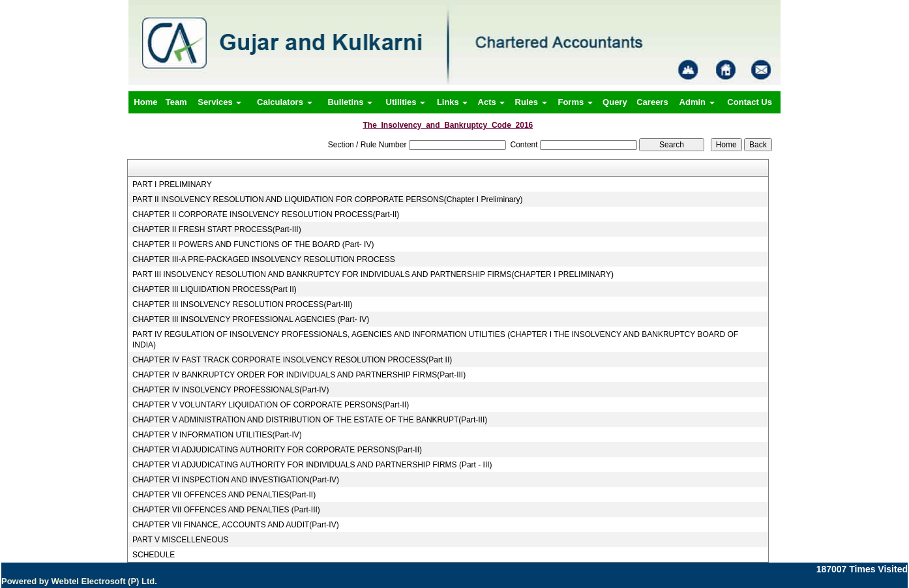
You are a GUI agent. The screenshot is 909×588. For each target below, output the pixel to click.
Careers (652, 102)
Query (615, 102)
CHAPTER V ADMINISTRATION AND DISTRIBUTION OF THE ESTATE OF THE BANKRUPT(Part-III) (310, 420)
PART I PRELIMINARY (172, 184)
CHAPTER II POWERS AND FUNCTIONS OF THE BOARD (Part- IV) (253, 244)
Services (219, 102)
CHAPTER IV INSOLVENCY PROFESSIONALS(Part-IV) (231, 390)
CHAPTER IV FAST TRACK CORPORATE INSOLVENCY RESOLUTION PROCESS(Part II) (292, 360)
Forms (575, 102)
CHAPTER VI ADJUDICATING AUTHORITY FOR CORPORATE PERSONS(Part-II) (277, 450)
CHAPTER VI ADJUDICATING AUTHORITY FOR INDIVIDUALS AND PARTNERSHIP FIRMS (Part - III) (312, 465)
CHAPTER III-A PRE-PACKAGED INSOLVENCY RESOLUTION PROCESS (264, 259)
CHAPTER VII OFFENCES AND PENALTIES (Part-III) (226, 510)
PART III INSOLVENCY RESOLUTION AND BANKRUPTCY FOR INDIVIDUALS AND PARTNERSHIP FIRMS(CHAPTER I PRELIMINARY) (373, 274)
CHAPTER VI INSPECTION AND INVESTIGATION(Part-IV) (236, 480)
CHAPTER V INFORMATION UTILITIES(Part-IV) (217, 435)
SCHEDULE (154, 555)
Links (453, 102)
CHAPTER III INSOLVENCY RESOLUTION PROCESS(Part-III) (243, 304)
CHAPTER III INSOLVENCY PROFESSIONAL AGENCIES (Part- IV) (251, 319)
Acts (492, 102)
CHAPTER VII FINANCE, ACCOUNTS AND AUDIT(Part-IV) (236, 525)
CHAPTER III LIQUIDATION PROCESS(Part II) (215, 289)
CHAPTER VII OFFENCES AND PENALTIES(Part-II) (224, 495)
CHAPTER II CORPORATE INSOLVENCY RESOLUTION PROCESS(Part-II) (266, 214)
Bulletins (350, 102)
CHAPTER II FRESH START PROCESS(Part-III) (217, 229)
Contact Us (750, 102)
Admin (697, 102)
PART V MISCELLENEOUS (180, 540)
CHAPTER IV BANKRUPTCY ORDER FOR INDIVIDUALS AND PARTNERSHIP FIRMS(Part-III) (299, 375)
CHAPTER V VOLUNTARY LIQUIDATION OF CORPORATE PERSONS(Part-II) (271, 405)
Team (176, 102)
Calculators (284, 102)
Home (145, 102)
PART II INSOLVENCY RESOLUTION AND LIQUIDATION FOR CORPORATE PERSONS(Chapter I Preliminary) (328, 199)
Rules (531, 102)
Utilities (406, 102)
